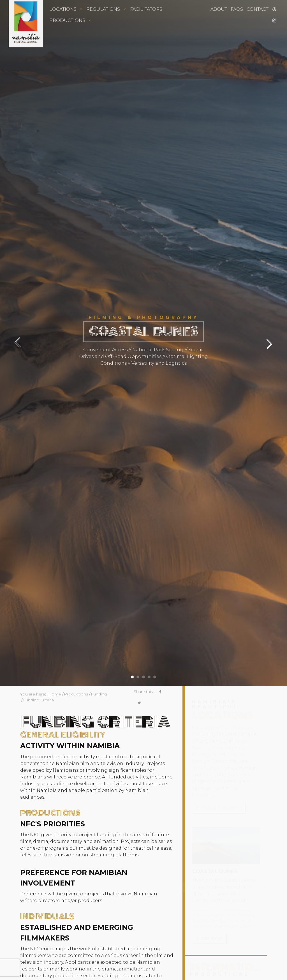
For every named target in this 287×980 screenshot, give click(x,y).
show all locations (219, 808)
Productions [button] (70, 13)
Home (55, 694)
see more (209, 938)
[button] (132, 675)
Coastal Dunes (215, 872)
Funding (99, 694)
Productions (76, 694)
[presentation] (20, 343)
